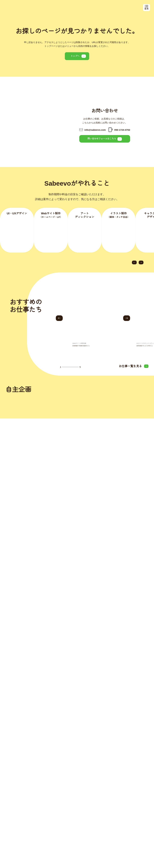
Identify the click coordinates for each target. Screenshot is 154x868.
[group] (93, 323)
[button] (134, 262)
